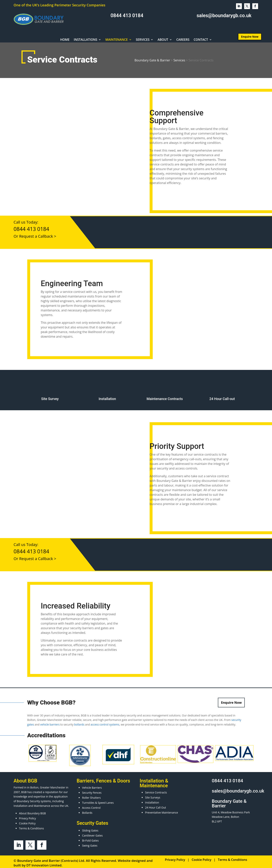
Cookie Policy (27, 821)
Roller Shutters (91, 795)
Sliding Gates (90, 828)
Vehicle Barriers (92, 785)
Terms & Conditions (31, 826)
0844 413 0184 (127, 16)
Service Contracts (156, 790)
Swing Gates (90, 843)
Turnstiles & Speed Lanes (98, 800)
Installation (152, 800)
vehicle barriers (50, 722)
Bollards (87, 810)
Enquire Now (250, 37)
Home (65, 40)
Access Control (91, 805)
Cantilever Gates (92, 833)
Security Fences (92, 790)
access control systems (105, 722)
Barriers (85, 778)
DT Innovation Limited (44, 863)
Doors (124, 778)
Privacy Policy (27, 816)
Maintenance (116, 40)
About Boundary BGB (32, 811)
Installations (86, 40)
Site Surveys (153, 795)
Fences (104, 778)
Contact (201, 40)
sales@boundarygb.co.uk (224, 16)
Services (143, 40)
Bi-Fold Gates (90, 838)
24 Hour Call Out (155, 805)
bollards (79, 722)
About (163, 40)
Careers (183, 40)
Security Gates (92, 821)
